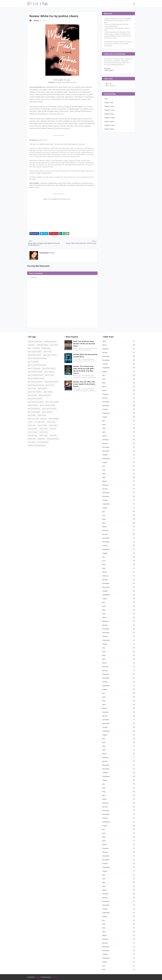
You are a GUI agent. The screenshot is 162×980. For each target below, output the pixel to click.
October (119, 364)
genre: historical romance (36, 385)
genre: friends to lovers (35, 382)
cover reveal (54, 345)
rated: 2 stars (110, 106)
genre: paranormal (45, 395)
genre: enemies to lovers (36, 375)
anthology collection (50, 342)
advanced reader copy (35, 342)
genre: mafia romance (35, 392)
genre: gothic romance (51, 382)
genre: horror (50, 385)
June (119, 379)
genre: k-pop (32, 388)
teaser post (32, 442)
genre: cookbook (33, 362)
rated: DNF (53, 435)
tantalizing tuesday (53, 439)
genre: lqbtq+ (42, 388)
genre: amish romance (35, 352)
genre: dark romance (49, 368)
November (119, 360)
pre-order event (40, 422)
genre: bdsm (48, 352)
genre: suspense (47, 412)
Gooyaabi (54, 977)
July (119, 375)
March (119, 345)
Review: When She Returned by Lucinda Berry (85, 356)
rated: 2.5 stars (110, 110)
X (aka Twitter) (109, 70)
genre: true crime (33, 419)
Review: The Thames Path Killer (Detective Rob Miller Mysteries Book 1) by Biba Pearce (84, 370)
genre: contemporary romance (37, 358)
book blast (31, 345)
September (119, 368)
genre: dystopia (49, 372)
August (119, 371)
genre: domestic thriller (35, 372)
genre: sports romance (49, 409)
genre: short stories (34, 409)
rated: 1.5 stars (42, 425)
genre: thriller (42, 415)
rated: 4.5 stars (110, 125)
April (119, 341)
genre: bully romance (34, 355)
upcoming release (43, 442)
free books (36, 348)
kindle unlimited (53, 419)
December (119, 356)
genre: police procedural (36, 402)
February (119, 349)
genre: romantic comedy (47, 405)
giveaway (44, 419)
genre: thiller (32, 415)
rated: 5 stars (110, 129)
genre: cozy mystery (34, 368)
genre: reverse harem (52, 402)
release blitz (32, 439)
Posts (109, 84)
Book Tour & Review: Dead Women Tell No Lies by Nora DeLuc (84, 344)
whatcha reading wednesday (37, 445)
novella (30, 422)
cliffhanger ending (42, 345)
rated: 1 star (109, 103)
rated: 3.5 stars (110, 118)
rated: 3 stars (110, 114)
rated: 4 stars (110, 121)
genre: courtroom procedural (37, 365)
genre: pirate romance (35, 399)
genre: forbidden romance (36, 378)
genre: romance (33, 405)
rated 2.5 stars (51, 422)
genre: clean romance (50, 355)
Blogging (37, 977)
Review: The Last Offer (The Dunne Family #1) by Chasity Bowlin (84, 384)
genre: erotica (50, 375)
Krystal (36, 21)
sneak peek (41, 439)
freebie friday (46, 348)
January (119, 353)
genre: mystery (48, 392)
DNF (106, 99)
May (119, 383)
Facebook (107, 68)
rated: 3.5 (53, 429)
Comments (111, 86)
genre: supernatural (34, 412)
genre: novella (32, 395)
